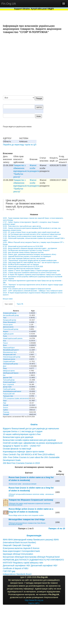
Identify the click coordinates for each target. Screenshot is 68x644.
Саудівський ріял (9, 361)
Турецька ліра (8, 396)
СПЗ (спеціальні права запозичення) (16, 398)
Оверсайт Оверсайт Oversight (17, 545)
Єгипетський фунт (9, 382)
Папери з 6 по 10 (57, 528)
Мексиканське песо (10, 352)
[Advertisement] (35, 65)
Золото (6, 407)
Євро (5, 401)
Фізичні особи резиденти (35, 168)
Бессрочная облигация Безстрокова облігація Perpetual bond (31, 557)
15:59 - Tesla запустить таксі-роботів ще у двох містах (22, 226)
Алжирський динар (10, 313)
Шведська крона (9, 371)
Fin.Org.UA (9, 4)
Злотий (6, 405)
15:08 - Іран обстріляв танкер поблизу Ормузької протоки (23, 252)
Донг (5, 366)
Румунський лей (9, 394)
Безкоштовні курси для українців (18, 437)
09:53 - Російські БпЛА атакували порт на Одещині (21, 264)
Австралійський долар (11, 315)
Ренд (5, 368)
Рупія (5, 336)
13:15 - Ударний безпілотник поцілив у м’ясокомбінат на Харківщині (27, 256)
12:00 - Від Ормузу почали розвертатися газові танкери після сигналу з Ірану (30, 236)
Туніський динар (9, 380)
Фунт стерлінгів (8, 384)
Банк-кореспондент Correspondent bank (21, 551)
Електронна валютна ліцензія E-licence (21, 548)
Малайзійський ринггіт (11, 350)
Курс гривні (9, 304)
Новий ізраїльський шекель (13, 338)
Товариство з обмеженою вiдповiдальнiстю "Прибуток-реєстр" (21, 171)
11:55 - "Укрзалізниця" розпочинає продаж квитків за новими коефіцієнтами (30, 260)
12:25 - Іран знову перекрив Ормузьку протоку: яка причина (24, 258)
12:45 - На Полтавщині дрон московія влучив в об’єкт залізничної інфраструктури (32, 234)
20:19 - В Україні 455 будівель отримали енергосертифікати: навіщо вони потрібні (32, 275)
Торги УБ (20, 304)
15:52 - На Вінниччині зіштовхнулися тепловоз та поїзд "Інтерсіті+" (26, 250)
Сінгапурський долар (10, 364)
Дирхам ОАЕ (8, 378)
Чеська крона (8, 325)
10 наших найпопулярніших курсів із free (22, 434)
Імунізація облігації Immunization (18, 554)
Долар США (7, 387)
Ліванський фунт (9, 348)
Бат (4, 375)
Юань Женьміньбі (9, 322)
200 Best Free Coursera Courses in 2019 (21, 463)
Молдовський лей (9, 354)
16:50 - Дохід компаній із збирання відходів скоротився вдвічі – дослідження (30, 248)
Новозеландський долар (12, 357)
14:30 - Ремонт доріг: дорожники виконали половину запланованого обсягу (30, 254)
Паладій (6, 414)
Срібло (5, 410)
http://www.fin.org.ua (34, 600)
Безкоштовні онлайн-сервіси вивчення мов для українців (29, 440)
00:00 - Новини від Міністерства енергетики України (21, 268)
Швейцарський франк (11, 373)
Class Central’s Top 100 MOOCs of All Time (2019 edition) (29, 454)
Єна (4, 341)
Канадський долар (10, 320)
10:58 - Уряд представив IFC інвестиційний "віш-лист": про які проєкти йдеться (31, 262)
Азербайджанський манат (12, 391)
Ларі (5, 403)
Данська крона (8, 327)
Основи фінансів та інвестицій (17, 449)
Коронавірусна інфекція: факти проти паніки (23, 452)
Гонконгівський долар (11, 329)
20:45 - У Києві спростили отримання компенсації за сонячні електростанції (30, 273)
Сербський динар (9, 389)
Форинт (6, 331)
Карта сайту (34, 603)
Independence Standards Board (17, 574)
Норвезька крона (9, 359)
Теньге (5, 343)
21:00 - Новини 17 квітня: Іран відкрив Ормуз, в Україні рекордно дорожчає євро (31, 271)
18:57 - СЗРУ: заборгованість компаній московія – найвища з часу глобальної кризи (33, 291)
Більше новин (8, 299)
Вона (5, 345)
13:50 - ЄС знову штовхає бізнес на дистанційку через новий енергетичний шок (31, 232)
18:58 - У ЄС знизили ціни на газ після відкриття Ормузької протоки (27, 289)
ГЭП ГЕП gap (9, 571)
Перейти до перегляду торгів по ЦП (20, 145)
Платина (6, 412)
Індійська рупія (8, 334)
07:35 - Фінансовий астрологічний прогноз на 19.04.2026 (23, 246)
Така (5, 318)
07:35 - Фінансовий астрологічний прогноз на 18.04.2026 (23, 266)
